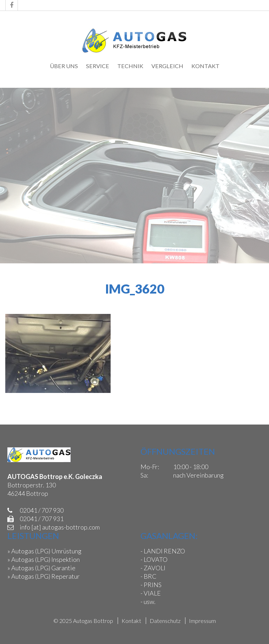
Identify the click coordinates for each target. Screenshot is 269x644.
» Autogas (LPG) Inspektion (44, 559)
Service (98, 66)
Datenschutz (165, 621)
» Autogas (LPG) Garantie (41, 568)
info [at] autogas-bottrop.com (60, 527)
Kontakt (205, 66)
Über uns (64, 66)
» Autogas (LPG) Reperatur (44, 576)
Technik (130, 66)
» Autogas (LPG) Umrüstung (44, 551)
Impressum (202, 621)
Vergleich (167, 66)
